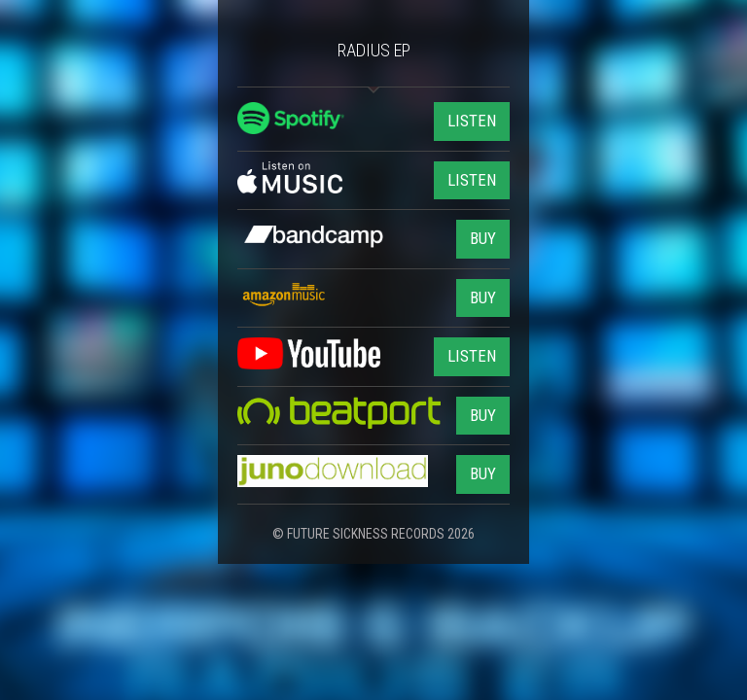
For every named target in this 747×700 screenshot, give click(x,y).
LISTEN (472, 121)
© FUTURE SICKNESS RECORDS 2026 (373, 534)
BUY (483, 238)
